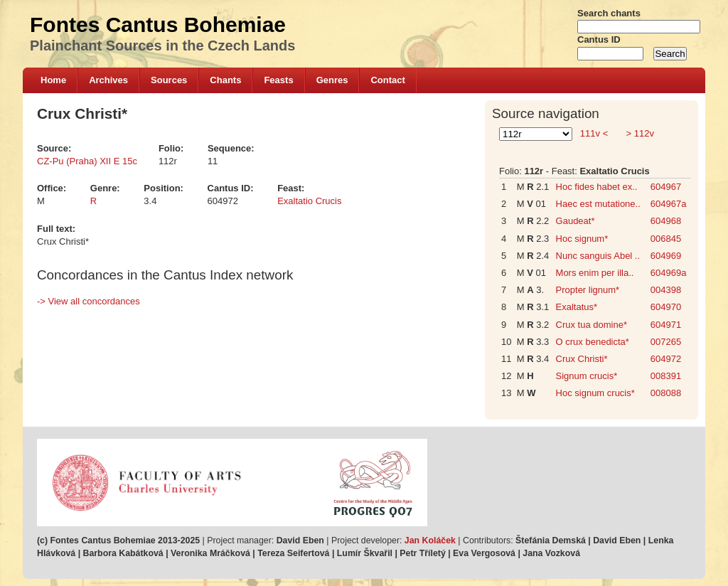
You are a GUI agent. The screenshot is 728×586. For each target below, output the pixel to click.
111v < (594, 133)
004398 (666, 290)
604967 (666, 187)
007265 (666, 342)
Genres (332, 80)
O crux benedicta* (593, 342)
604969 (666, 256)
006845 (666, 239)
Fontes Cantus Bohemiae (158, 25)
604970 (666, 307)
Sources (169, 80)
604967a (669, 204)
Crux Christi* (582, 359)
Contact (387, 80)
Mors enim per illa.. (595, 273)
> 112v (639, 133)
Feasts (278, 80)
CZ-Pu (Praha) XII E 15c (87, 161)
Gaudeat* (576, 221)
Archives (108, 80)
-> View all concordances (89, 301)
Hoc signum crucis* (595, 393)
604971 (666, 325)
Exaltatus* (577, 307)
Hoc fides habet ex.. (597, 187)
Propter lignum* (588, 290)
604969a (669, 273)
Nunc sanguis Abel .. (598, 256)
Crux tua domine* (591, 325)
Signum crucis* (587, 376)
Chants (225, 80)
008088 (666, 393)
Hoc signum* (582, 239)
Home (53, 80)
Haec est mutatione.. (598, 204)
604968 (666, 221)
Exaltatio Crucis (309, 201)
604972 (666, 359)
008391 (666, 376)
